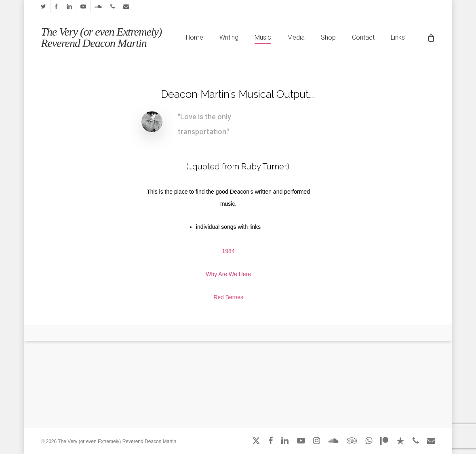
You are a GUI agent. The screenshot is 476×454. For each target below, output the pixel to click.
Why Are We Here (228, 274)
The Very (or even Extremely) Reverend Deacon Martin (101, 38)
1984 (229, 251)
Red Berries (228, 297)
